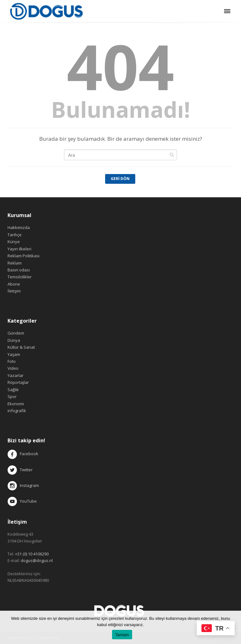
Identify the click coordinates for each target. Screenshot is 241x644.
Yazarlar (16, 375)
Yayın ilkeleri (19, 249)
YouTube (22, 501)
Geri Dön (120, 179)
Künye (14, 242)
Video (13, 368)
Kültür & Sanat (21, 347)
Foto (12, 361)
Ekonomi (16, 404)
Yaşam (14, 354)
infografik (17, 411)
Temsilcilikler (20, 277)
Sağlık (13, 390)
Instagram (24, 485)
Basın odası (19, 270)
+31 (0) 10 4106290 (32, 554)
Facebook (29, 454)
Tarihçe (15, 235)
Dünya (14, 340)
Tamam (122, 635)
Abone (14, 284)
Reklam (15, 263)
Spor (12, 396)
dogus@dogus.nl (37, 560)
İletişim (14, 291)
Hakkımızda (19, 227)
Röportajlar (18, 382)
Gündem (16, 333)
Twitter (20, 470)
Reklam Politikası (24, 256)
